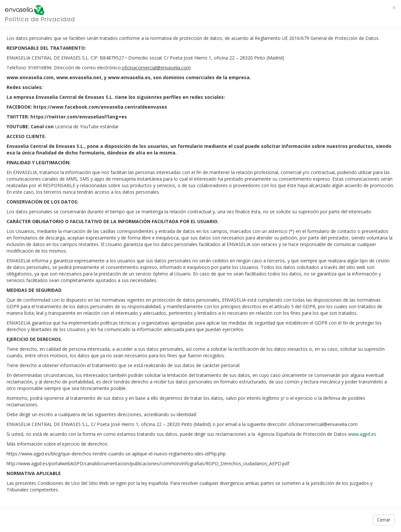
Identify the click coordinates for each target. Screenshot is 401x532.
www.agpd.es (362, 434)
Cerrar (384, 520)
